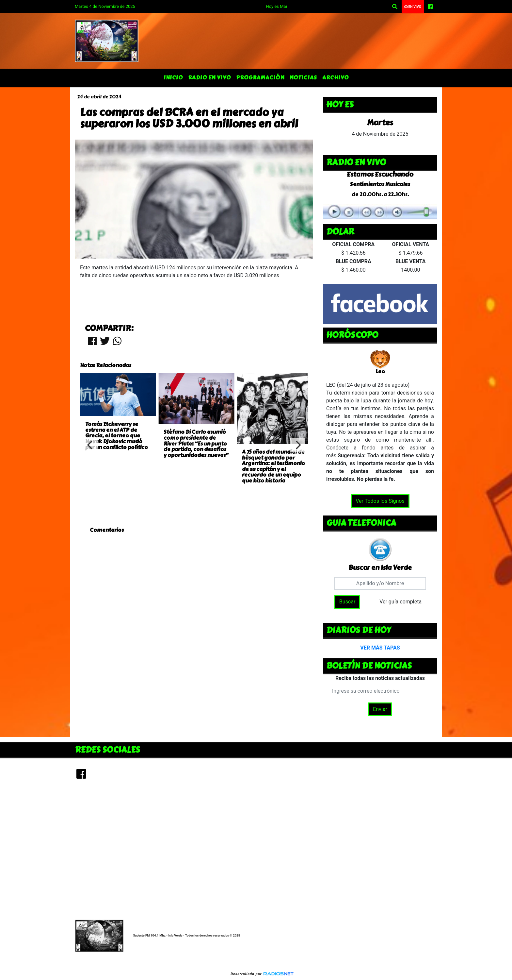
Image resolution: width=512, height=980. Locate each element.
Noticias (303, 78)
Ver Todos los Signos (380, 501)
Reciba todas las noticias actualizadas (380, 678)
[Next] (297, 445)
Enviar (380, 709)
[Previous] (90, 445)
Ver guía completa (400, 602)
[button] (395, 7)
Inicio (173, 78)
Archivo (336, 78)
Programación (260, 78)
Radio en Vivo (209, 78)
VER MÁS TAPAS (380, 648)
